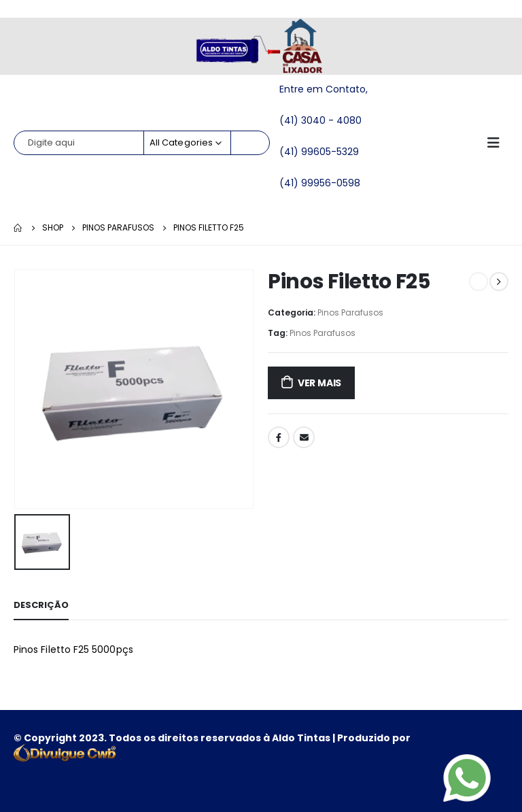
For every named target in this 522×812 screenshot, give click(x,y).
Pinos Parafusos (350, 312)
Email (304, 437)
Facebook (279, 437)
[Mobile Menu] (498, 143)
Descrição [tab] (41, 605)
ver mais (319, 383)
